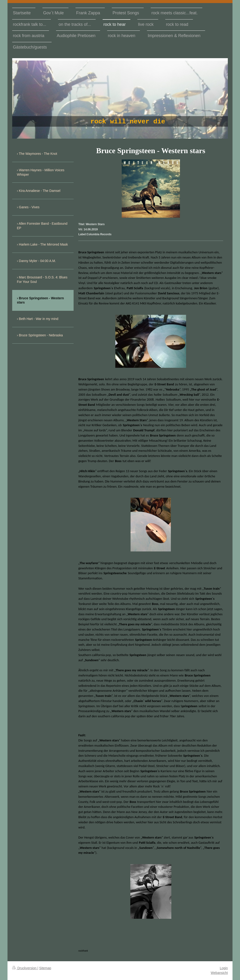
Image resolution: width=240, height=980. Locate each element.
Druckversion (25, 968)
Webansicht (219, 973)
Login (224, 968)
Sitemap (45, 968)
